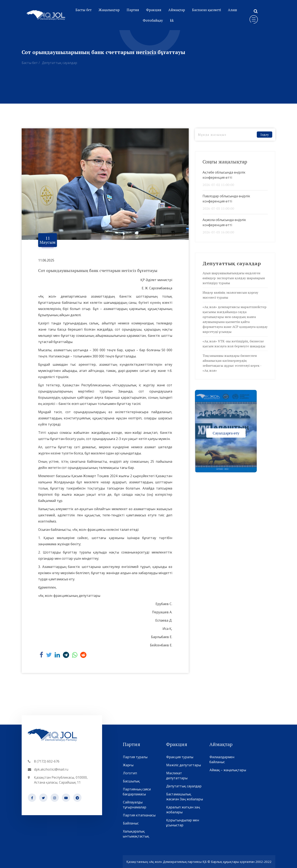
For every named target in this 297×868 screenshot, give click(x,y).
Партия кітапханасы (139, 815)
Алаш (232, 10)
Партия (133, 10)
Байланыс (131, 823)
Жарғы (128, 765)
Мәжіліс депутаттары (183, 765)
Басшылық (131, 781)
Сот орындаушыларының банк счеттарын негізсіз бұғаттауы (98, 270)
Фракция (154, 10)
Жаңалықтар (109, 10)
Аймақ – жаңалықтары (228, 770)
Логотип (130, 773)
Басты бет (84, 10)
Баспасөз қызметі (206, 10)
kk (172, 20)
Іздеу (265, 135)
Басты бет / (31, 63)
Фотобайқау (153, 20)
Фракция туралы (180, 757)
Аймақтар (177, 10)
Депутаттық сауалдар (60, 63)
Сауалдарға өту (226, 433)
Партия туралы (135, 757)
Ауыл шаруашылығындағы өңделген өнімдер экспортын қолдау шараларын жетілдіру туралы (234, 278)
